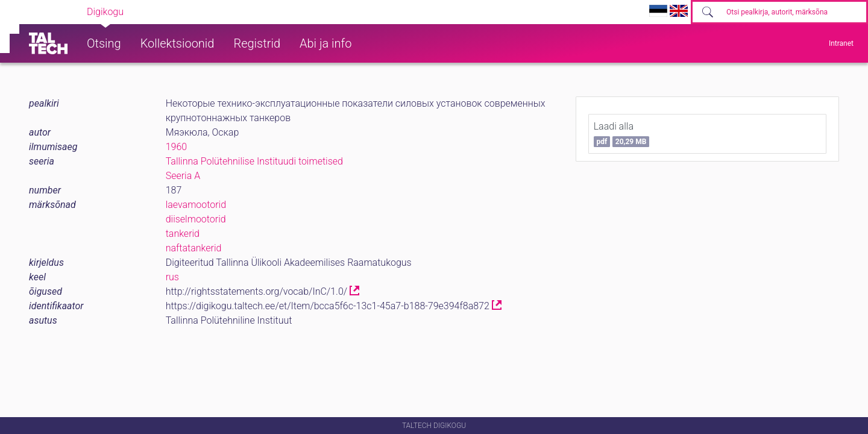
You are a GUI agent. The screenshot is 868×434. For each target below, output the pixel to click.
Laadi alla (622, 134)
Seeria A (183, 176)
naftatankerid (194, 248)
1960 (177, 147)
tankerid (183, 234)
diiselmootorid (196, 219)
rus (172, 277)
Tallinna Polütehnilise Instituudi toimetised (254, 161)
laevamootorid (196, 205)
